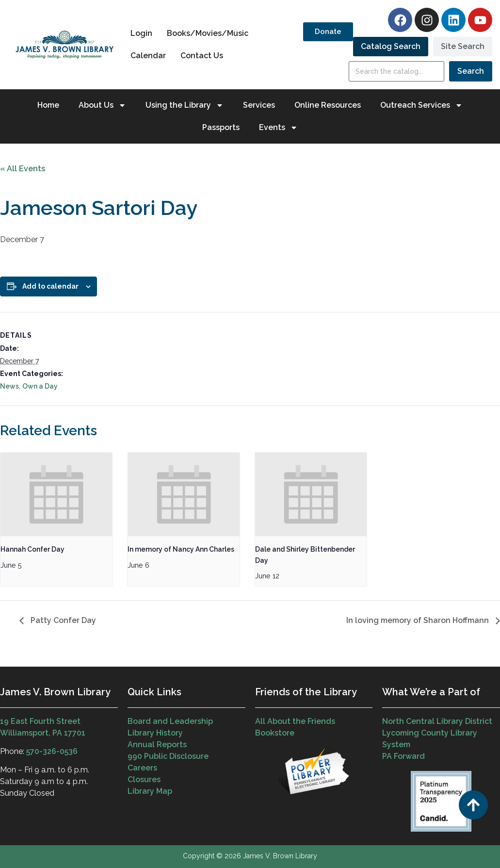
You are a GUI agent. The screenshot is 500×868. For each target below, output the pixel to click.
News (9, 386)
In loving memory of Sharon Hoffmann (419, 620)
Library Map (150, 791)
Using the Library (185, 105)
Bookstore (275, 733)
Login (141, 33)
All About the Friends (295, 721)
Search (471, 71)
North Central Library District (437, 721)
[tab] (391, 47)
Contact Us (202, 56)
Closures (144, 779)
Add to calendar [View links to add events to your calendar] (50, 286)
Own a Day (40, 386)
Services (259, 105)
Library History (155, 733)
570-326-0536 (52, 751)
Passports (221, 127)
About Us (102, 105)
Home (48, 105)
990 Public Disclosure (168, 756)
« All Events (23, 169)
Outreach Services (421, 105)
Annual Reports (157, 745)
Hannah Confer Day (32, 549)
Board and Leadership (170, 721)
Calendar (148, 56)
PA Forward (403, 756)
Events (278, 128)
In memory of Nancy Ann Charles (181, 549)
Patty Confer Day (62, 620)
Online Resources (328, 105)
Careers (142, 768)
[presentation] (56, 495)
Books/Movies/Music (208, 33)
